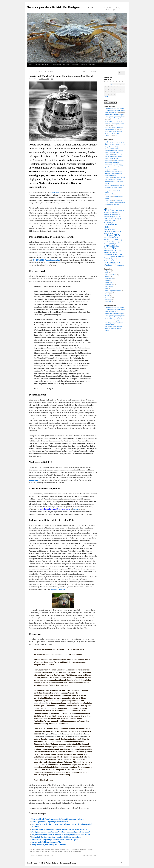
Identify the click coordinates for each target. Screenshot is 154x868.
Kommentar (90, 850)
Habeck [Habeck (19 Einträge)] (114, 233)
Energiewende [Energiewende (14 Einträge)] (109, 231)
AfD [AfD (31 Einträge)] (107, 210)
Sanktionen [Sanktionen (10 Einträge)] (108, 252)
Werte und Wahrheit (58, 589)
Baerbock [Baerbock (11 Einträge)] (108, 212)
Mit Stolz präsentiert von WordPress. (115, 863)
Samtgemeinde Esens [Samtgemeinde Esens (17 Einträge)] (112, 250)
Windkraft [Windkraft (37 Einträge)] (110, 265)
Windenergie (109, 300)
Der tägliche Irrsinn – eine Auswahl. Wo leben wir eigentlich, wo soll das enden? (61, 832)
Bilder (107, 273)
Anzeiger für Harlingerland (72, 850)
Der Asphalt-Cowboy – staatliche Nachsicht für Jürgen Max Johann (56, 837)
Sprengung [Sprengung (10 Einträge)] (108, 257)
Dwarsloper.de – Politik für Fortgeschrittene (60, 7)
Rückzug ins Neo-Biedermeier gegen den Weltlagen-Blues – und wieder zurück (114, 151)
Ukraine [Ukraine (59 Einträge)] (118, 256)
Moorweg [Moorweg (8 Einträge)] (107, 244)
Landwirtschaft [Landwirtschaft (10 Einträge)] (109, 242)
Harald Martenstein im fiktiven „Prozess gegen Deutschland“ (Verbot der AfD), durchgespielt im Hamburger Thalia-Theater (115, 164)
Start (31, 65)
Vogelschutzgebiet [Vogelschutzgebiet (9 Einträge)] (109, 261)
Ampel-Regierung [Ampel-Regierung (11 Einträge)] (118, 210)
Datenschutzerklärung (41, 65)
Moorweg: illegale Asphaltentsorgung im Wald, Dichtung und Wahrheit (57, 819)
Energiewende (109, 279)
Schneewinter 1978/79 (90, 72)
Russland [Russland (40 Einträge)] (110, 248)
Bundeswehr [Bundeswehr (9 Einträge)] (116, 214)
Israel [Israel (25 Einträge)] (115, 238)
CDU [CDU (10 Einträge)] (118, 216)
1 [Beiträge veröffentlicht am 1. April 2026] (111, 84)
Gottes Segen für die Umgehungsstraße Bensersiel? (50, 822)
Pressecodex (55, 193)
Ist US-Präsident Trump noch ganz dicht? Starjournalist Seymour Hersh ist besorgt (115, 202)
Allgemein (47, 850)
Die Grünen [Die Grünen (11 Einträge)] (108, 222)
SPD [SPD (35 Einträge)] (118, 254)
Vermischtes (109, 298)
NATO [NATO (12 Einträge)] (113, 244)
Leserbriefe (32, 851)
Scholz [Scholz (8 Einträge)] (115, 252)
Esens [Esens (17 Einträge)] (119, 231)
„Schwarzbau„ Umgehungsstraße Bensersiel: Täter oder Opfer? (55, 840)
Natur (107, 288)
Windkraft (108, 302)
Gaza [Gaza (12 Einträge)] (106, 233)
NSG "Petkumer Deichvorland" (114, 290)
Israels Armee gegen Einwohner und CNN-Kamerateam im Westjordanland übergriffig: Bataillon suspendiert (115, 116)
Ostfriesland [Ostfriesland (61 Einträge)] (112, 246)
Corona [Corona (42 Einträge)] (109, 218)
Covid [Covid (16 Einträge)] (107, 220)
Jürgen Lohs (109, 141)
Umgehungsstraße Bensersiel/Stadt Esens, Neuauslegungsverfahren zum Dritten (61, 834)
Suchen (122, 73)
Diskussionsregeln (56, 65)
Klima (107, 281)
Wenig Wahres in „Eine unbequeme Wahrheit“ (49, 845)
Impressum (76, 65)
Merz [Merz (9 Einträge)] (122, 242)
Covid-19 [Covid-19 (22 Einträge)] (116, 220)
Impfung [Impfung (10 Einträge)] (107, 238)
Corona (107, 277)
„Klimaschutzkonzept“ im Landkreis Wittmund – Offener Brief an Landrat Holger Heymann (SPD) (115, 110)
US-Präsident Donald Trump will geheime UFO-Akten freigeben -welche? (114, 133)
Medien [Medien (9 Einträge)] (117, 242)
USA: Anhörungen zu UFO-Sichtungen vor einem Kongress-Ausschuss (115, 187)
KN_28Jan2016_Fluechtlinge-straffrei (46, 260)
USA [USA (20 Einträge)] (107, 259)
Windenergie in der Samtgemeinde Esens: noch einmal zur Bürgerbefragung (59, 829)
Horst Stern (67, 65)
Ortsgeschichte (109, 292)
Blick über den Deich (111, 275)
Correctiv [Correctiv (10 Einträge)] (118, 218)
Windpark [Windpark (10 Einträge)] (120, 265)
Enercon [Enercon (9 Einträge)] (112, 229)
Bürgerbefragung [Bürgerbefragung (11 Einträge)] (110, 216)
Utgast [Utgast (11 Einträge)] (114, 259)
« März (106, 97)
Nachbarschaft (109, 286)
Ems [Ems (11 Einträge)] (106, 229)
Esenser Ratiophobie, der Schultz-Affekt (41, 72)
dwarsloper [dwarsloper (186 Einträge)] (111, 225)
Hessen (76, 509)
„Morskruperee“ (35, 480)
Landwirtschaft (109, 284)
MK (52, 79)
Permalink (78, 851)
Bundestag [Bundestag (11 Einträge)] (108, 214)
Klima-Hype (109, 282)
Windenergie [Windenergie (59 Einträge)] (112, 263)
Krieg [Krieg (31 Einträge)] (118, 240)
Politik (53, 850)
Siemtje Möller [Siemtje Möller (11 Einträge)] (109, 255)
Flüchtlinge (83, 850)
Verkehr (107, 296)
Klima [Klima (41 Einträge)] (108, 240)
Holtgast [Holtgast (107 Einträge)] (112, 235)
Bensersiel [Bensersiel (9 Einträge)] (115, 212)
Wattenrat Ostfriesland (88, 65)
